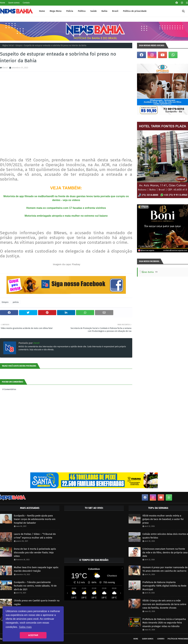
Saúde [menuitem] (94, 11)
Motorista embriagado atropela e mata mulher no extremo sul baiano (66, 216)
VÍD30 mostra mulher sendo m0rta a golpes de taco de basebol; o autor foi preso (163, 519)
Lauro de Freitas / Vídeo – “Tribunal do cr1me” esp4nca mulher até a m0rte (35, 536)
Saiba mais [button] (25, 627)
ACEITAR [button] (33, 635)
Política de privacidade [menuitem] (135, 11)
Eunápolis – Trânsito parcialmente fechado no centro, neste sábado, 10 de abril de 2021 (35, 586)
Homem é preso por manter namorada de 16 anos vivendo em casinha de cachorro (165, 569)
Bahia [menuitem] (104, 11)
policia (16, 302)
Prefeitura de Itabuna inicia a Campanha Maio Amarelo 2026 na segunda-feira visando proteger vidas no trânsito (164, 623)
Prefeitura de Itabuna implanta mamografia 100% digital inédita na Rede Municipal (164, 586)
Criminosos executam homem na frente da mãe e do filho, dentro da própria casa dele (165, 552)
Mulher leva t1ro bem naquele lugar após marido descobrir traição (36, 569)
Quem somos (14, 3)
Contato (26, 3)
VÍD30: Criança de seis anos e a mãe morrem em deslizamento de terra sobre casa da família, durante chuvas (164, 604)
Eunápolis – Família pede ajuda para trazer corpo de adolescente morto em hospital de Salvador (35, 519)
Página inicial (8, 45)
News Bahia (148, 272)
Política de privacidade (178, 639)
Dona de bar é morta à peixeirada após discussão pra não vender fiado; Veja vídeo (35, 552)
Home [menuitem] (42, 11)
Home (3, 3)
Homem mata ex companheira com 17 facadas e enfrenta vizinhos (66, 208)
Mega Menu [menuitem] (56, 11)
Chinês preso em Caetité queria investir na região (37, 602)
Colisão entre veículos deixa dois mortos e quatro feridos (165, 536)
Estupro (19, 45)
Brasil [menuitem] (115, 11)
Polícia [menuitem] (70, 11)
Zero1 (5, 68)
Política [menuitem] (82, 11)
